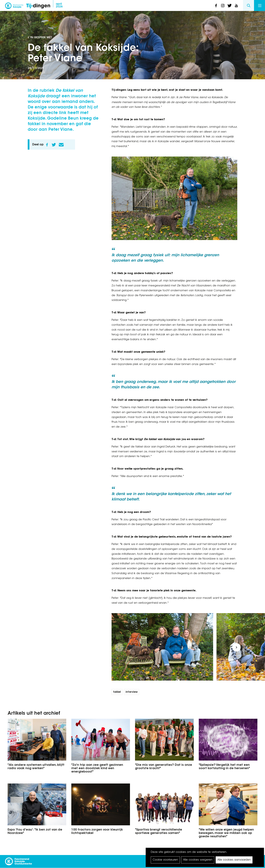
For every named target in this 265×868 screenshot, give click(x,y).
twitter (230, 6)
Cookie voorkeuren (165, 860)
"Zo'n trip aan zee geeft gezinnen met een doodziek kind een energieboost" (97, 768)
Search (249, 5)
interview (132, 692)
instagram (223, 6)
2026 (59, 5)
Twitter (54, 145)
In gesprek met (41, 38)
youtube (236, 6)
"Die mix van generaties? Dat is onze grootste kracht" (164, 767)
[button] (119, 647)
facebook (216, 6)
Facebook (47, 145)
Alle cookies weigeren (198, 860)
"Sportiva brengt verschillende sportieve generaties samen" (159, 832)
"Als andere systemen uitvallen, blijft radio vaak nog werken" (36, 767)
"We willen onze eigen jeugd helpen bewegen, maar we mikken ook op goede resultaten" (226, 833)
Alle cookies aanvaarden (234, 860)
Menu (260, 6)
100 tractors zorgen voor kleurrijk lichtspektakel (97, 832)
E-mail (61, 145)
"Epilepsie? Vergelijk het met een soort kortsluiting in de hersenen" (224, 767)
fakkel (117, 692)
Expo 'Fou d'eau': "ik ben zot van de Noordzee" (35, 832)
